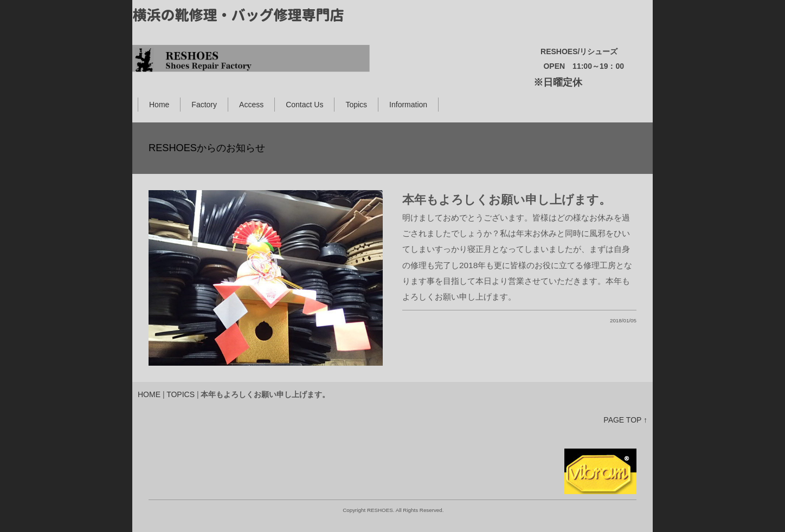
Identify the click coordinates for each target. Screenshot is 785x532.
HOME (149, 394)
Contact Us (304, 105)
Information (408, 105)
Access (251, 105)
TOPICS (181, 394)
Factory (204, 105)
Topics (356, 105)
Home (159, 105)
